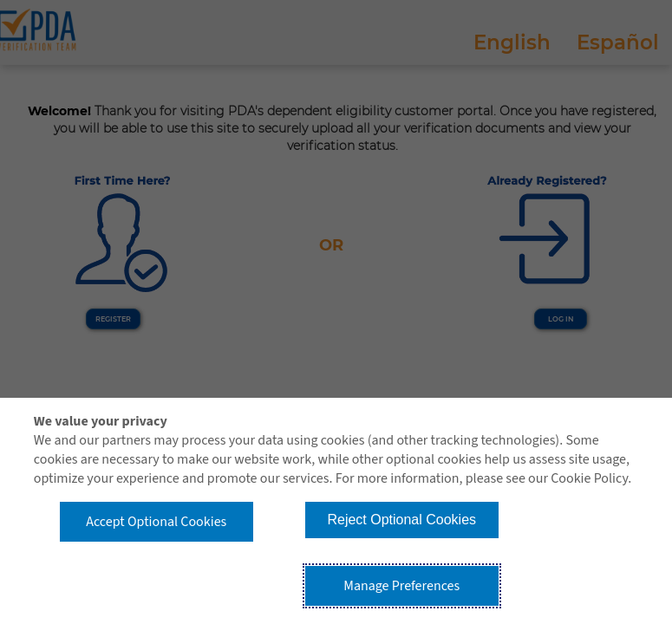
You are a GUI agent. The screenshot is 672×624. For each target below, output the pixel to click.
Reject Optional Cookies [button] (401, 520)
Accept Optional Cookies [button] (156, 522)
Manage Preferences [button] (401, 586)
